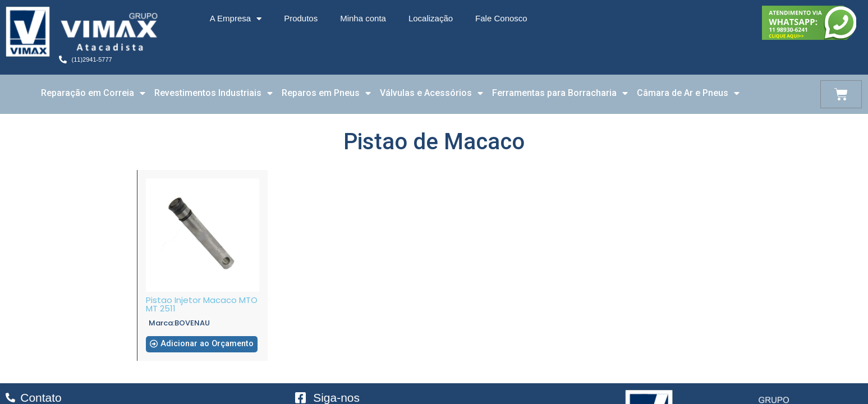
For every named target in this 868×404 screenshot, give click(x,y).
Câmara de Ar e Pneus (688, 93)
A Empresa (236, 19)
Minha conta (363, 18)
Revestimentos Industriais (213, 93)
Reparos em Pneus (326, 93)
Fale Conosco (501, 18)
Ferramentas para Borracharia (560, 93)
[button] (203, 348)
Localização (431, 18)
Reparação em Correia (93, 93)
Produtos (301, 18)
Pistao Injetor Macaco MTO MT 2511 (202, 304)
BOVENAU (192, 323)
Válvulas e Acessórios (431, 93)
